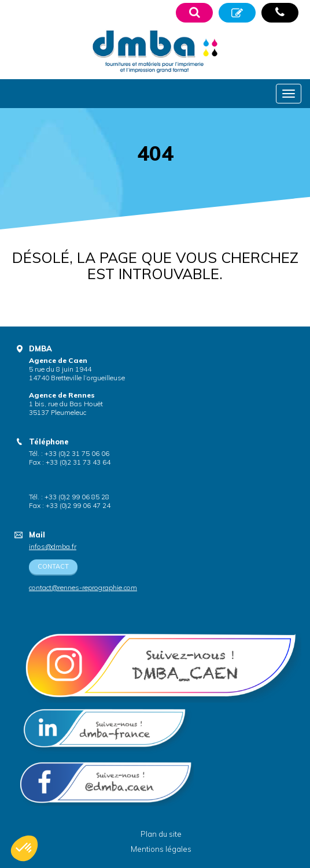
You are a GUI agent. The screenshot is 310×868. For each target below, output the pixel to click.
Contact (53, 566)
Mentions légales (161, 849)
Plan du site (161, 834)
